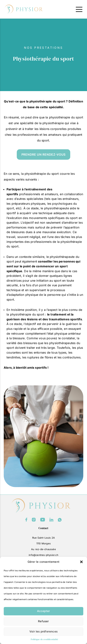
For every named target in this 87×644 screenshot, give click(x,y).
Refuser (43, 621)
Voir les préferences (43, 631)
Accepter (44, 611)
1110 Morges (43, 543)
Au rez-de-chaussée (43, 549)
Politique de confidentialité (45, 639)
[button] (81, 562)
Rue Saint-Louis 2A (44, 538)
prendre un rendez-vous (43, 154)
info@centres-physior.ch (43, 555)
